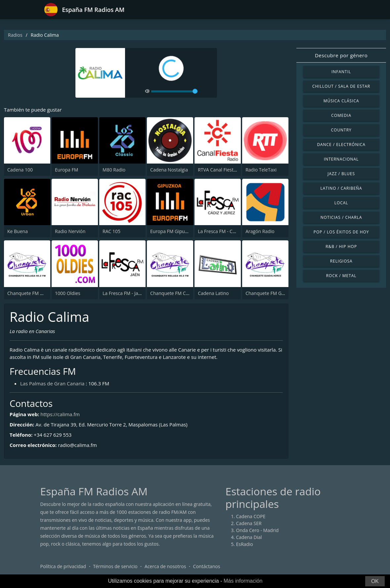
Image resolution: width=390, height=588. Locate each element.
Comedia (341, 115)
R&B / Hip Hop (341, 246)
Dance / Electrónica (341, 145)
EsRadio (245, 544)
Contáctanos (207, 566)
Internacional (341, 159)
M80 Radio (114, 170)
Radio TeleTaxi (261, 170)
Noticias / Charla (341, 217)
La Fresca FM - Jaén (123, 293)
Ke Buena (18, 232)
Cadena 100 (20, 170)
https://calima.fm (60, 414)
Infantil (341, 72)
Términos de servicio (115, 566)
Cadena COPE (251, 516)
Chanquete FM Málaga (31, 293)
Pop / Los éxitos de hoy (341, 232)
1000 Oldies (68, 293)
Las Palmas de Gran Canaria (52, 383)
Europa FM (66, 170)
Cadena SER (249, 523)
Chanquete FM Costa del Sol (180, 293)
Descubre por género (341, 55)
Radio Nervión (70, 232)
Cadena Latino (213, 293)
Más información (243, 581)
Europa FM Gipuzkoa (173, 232)
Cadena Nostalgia (169, 170)
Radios (15, 35)
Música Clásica (341, 101)
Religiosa (341, 261)
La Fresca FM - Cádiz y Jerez (227, 232)
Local (341, 203)
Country (341, 130)
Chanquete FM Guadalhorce (276, 293)
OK (375, 581)
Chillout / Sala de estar (341, 86)
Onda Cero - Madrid (258, 530)
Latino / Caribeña (341, 188)
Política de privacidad (63, 566)
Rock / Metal (341, 276)
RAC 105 (111, 232)
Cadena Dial (249, 537)
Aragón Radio (260, 232)
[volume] (174, 91)
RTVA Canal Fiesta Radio (224, 170)
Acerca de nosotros (165, 566)
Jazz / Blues (341, 174)
